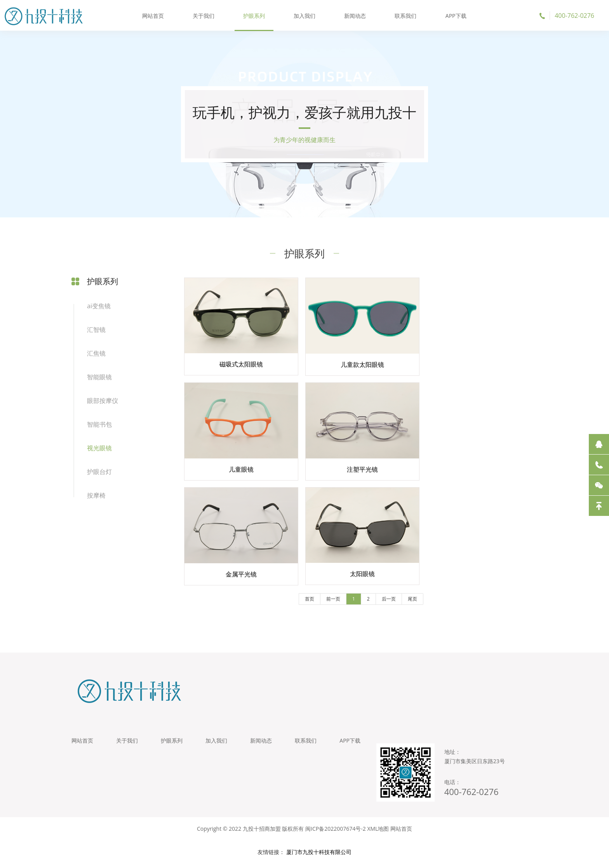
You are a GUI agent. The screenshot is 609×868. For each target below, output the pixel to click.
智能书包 (99, 425)
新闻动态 (355, 15)
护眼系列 (254, 15)
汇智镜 (96, 331)
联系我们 (405, 15)
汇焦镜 (96, 354)
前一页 (330, 602)
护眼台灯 (99, 473)
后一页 (385, 602)
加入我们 (304, 15)
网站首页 (153, 15)
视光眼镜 (99, 449)
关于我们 (204, 15)
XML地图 (378, 833)
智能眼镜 (99, 378)
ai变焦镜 (99, 307)
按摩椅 (96, 496)
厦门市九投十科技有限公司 (319, 856)
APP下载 (456, 15)
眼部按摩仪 (103, 402)
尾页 (409, 602)
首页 (306, 602)
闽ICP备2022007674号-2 (336, 833)
